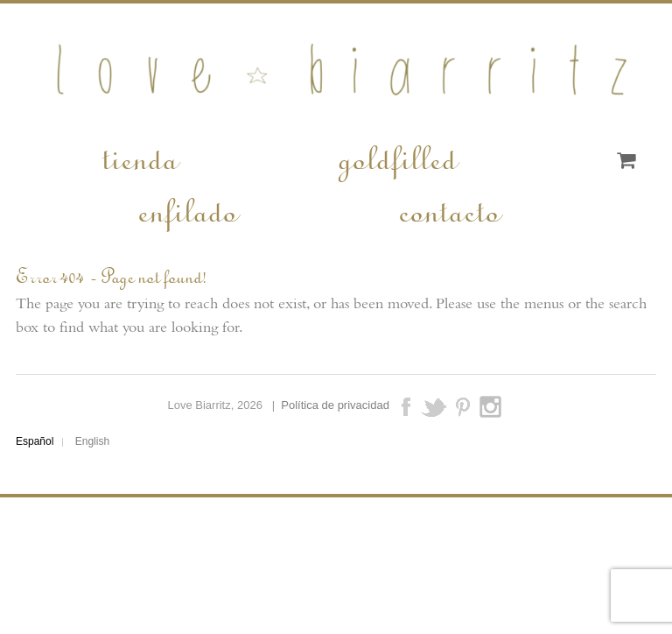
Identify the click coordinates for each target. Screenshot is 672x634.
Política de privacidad (335, 405)
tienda (139, 157)
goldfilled (396, 157)
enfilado (186, 209)
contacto (448, 209)
